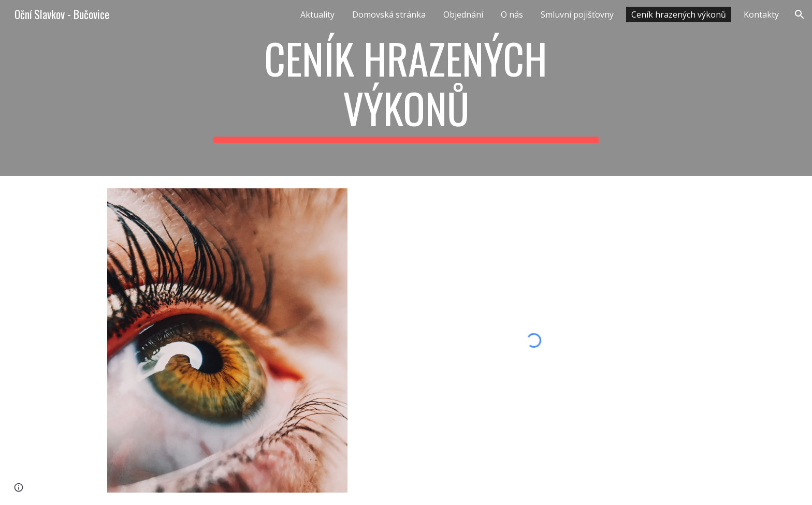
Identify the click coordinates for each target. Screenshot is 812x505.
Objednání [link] (463, 14)
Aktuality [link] (317, 14)
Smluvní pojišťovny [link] (577, 14)
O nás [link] (512, 14)
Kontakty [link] (761, 14)
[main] (406, 88)
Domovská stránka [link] (389, 14)
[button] (800, 14)
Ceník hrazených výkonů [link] (679, 14)
